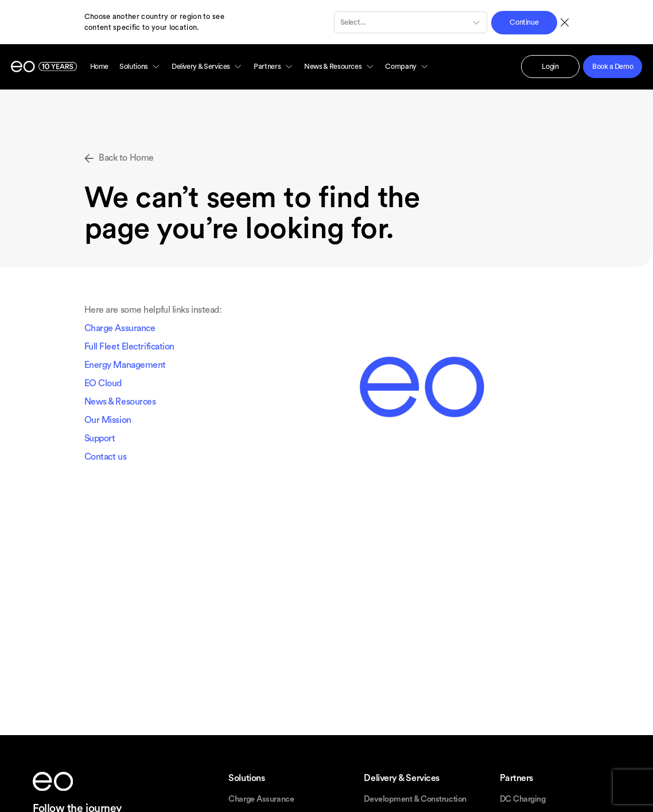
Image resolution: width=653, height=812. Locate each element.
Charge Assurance (120, 328)
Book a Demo (613, 67)
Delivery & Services (207, 66)
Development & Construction (415, 799)
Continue (524, 22)
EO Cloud (103, 383)
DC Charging (523, 799)
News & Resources (339, 66)
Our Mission (108, 420)
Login (550, 67)
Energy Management (125, 365)
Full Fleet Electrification (129, 347)
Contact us (106, 457)
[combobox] (341, 22)
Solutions (140, 66)
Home (99, 67)
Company (407, 66)
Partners (273, 66)
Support (100, 438)
